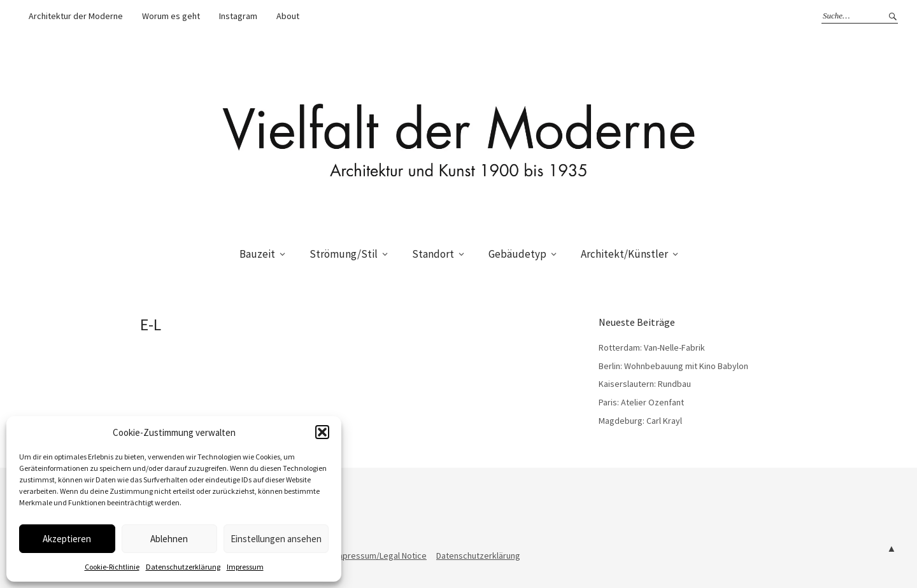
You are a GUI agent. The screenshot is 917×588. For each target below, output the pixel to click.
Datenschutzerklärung (183, 567)
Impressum (245, 567)
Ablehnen (169, 539)
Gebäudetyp (517, 254)
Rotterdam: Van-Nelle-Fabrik (652, 347)
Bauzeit (257, 254)
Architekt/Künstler (624, 254)
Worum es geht (171, 16)
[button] (322, 432)
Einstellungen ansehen (276, 539)
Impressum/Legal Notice (380, 556)
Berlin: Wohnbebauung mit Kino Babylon (673, 366)
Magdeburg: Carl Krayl (640, 421)
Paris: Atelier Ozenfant (641, 402)
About (288, 16)
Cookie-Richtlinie (112, 567)
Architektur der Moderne (76, 16)
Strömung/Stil (344, 254)
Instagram (238, 16)
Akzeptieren (67, 539)
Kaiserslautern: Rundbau (645, 384)
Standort (433, 254)
